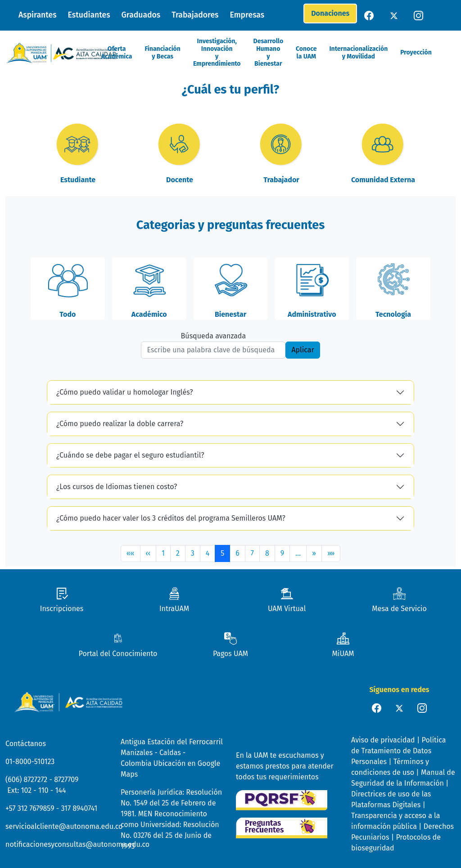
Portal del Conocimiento (118, 654)
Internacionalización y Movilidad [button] (358, 53)
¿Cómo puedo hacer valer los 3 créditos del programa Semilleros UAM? (171, 518)
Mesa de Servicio (399, 609)
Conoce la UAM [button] (306, 53)
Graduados (141, 15)
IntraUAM (174, 609)
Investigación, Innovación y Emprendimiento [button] (217, 53)
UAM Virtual (287, 609)
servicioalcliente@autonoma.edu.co (64, 826)
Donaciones (330, 13)
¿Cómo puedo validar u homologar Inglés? (125, 392)
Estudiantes (89, 15)
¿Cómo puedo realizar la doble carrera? (120, 424)
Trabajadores (195, 15)
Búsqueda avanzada (214, 336)
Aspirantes (38, 15)
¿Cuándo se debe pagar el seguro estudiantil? (130, 455)
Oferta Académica (117, 53)
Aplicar (303, 350)
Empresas (247, 15)
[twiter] (399, 708)
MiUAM (343, 654)
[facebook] (370, 15)
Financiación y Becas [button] (162, 53)
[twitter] (395, 15)
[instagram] (419, 15)
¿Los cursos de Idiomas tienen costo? (117, 487)
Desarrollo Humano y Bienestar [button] (269, 53)
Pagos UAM (230, 654)
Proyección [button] (416, 53)
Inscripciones (62, 609)
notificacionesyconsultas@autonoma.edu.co (77, 844)
